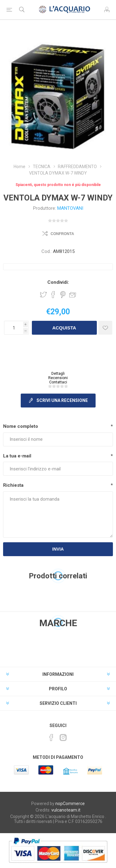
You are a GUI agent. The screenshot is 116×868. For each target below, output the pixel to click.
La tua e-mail (17, 456)
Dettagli (58, 374)
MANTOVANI (70, 208)
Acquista (64, 328)
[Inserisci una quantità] (14, 328)
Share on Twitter (43, 295)
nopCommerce (70, 804)
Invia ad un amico (73, 295)
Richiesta (13, 485)
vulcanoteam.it (66, 810)
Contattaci (58, 382)
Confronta (62, 234)
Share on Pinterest (63, 295)
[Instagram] (63, 738)
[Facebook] (51, 738)
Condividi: (58, 282)
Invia (58, 549)
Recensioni (58, 378)
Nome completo (21, 426)
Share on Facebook (53, 295)
